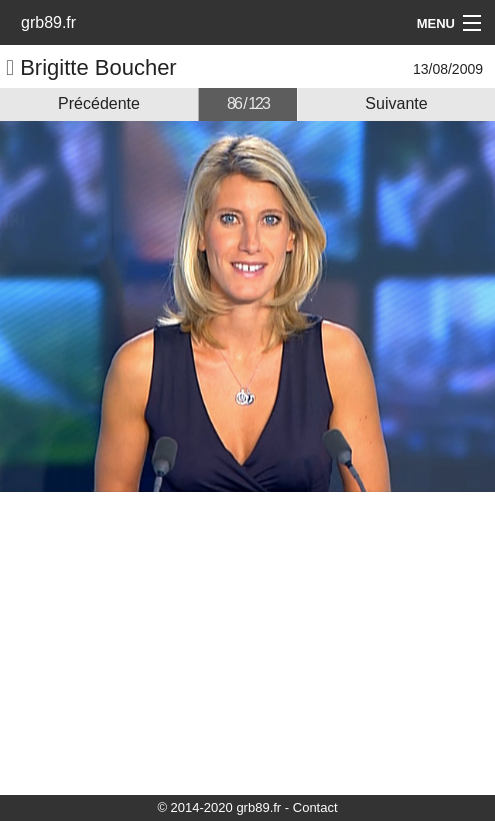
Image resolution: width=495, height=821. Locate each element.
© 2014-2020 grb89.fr (219, 807)
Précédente (99, 103)
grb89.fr (48, 22)
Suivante (396, 103)
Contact (315, 807)
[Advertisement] (247, 642)
